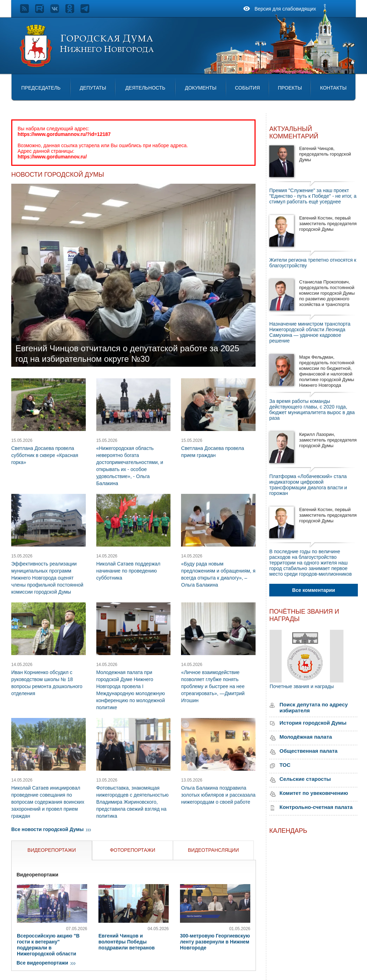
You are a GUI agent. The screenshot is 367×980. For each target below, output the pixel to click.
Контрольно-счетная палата (316, 807)
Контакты (333, 88)
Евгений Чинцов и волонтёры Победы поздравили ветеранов (127, 942)
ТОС (285, 765)
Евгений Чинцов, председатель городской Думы (325, 154)
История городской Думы (313, 723)
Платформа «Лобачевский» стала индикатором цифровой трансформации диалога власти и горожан (308, 485)
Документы (201, 88)
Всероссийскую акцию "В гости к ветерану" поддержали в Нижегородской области (48, 945)
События (247, 88)
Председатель (41, 88)
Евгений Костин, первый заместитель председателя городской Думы (328, 224)
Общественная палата (308, 751)
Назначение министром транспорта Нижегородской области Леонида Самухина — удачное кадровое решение (310, 332)
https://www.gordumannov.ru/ (52, 157)
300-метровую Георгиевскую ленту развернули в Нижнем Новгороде (215, 942)
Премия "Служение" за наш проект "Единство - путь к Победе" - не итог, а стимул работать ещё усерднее (313, 196)
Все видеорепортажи (47, 963)
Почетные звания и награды (302, 686)
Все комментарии (314, 590)
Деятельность (146, 88)
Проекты (290, 88)
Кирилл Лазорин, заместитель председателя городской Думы (328, 440)
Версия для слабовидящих (285, 9)
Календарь (288, 831)
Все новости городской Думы (52, 829)
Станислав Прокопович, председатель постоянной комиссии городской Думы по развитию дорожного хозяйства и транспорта (327, 293)
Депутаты (93, 88)
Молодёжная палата (306, 737)
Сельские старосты (305, 779)
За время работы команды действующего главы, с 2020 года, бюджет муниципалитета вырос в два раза (312, 410)
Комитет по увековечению (314, 793)
